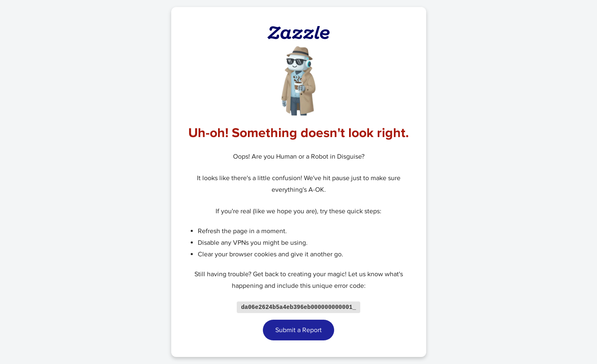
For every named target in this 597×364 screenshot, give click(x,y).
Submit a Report (298, 330)
